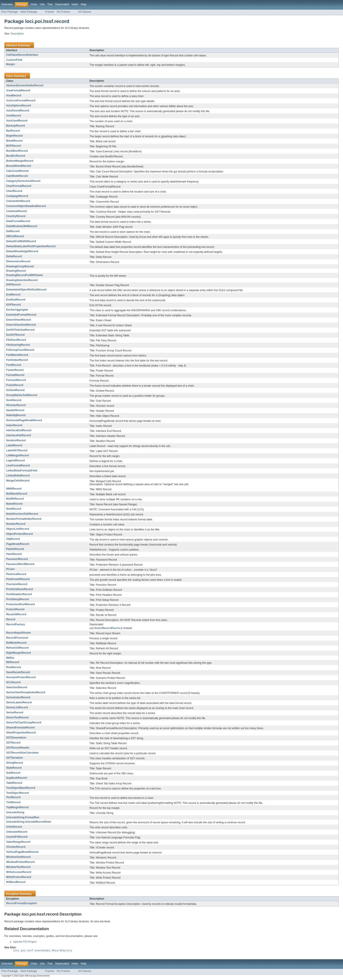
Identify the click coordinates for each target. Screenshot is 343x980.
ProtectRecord (15, 609)
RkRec (10, 658)
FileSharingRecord (18, 345)
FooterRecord (15, 370)
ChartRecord (14, 191)
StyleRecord (14, 768)
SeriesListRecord (17, 708)
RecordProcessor (17, 638)
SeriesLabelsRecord (19, 703)
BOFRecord (14, 146)
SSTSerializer (15, 758)
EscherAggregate (17, 310)
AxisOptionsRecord (18, 106)
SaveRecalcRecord (18, 672)
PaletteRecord (15, 549)
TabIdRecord (14, 783)
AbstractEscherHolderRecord (25, 85)
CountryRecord (16, 216)
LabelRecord (14, 445)
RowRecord (14, 667)
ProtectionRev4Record (20, 604)
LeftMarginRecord (17, 455)
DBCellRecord (15, 236)
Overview (7, 4)
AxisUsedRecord (17, 121)
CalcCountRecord (17, 171)
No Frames (63, 12)
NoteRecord (14, 509)
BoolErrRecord (16, 156)
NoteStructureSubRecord (22, 514)
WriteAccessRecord (19, 872)
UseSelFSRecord (17, 837)
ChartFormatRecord (19, 186)
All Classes (85, 12)
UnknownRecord (17, 832)
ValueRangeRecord (18, 842)
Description (17, 34)
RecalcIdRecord (16, 614)
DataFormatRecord (18, 221)
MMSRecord (14, 489)
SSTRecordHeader (18, 748)
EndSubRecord (16, 300)
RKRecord (13, 662)
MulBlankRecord (17, 494)
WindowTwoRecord (18, 867)
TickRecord (13, 803)
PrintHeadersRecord (19, 594)
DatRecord (13, 231)
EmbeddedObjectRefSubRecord (26, 290)
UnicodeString (15, 813)
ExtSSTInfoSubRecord (20, 330)
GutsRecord (14, 400)
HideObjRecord (16, 415)
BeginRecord (14, 136)
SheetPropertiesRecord (21, 733)
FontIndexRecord (17, 360)
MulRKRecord (15, 499)
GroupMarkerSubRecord (22, 395)
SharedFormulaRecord (20, 728)
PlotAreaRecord (16, 574)
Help (83, 4)
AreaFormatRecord (18, 90)
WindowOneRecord (18, 857)
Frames (50, 12)
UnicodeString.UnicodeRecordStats (29, 822)
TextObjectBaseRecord (21, 788)
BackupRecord (16, 126)
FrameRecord (15, 385)
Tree (50, 4)
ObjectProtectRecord (19, 534)
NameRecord (14, 504)
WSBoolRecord (16, 882)
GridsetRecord (15, 390)
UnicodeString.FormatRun (23, 818)
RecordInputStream (18, 633)
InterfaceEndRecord (19, 430)
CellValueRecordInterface (22, 55)
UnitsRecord (14, 827)
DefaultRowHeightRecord (22, 251)
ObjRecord (13, 539)
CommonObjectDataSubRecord (26, 206)
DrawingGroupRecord (20, 266)
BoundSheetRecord (18, 166)
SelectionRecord (17, 688)
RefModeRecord (16, 643)
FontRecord (14, 365)
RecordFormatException (22, 904)
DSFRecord (13, 285)
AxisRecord (14, 116)
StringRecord (15, 763)
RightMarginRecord (18, 653)
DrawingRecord (16, 271)
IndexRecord (14, 425)
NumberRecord (16, 524)
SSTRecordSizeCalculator (22, 753)
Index (75, 4)
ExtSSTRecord (15, 335)
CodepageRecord (17, 196)
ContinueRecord (17, 211)
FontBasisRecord (17, 355)
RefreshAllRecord (17, 648)
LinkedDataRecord (18, 476)
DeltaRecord (14, 256)
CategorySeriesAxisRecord (23, 181)
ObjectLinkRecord (18, 529)
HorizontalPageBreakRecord (24, 420)
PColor (10, 569)
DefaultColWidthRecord (21, 241)
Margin (10, 64)
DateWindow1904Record (22, 226)
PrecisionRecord (17, 584)
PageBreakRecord (18, 544)
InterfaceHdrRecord (19, 435)
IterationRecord (16, 440)
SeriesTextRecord (17, 718)
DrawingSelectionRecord (22, 280)
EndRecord (13, 295)
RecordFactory (16, 624)
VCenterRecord (16, 847)
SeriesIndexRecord (18, 698)
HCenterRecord (16, 405)
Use (42, 4)
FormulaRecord (16, 380)
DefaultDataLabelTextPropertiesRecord (31, 246)
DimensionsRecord (18, 261)
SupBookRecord (17, 778)
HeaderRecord (15, 410)
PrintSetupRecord (17, 599)
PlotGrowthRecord (18, 579)
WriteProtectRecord (19, 877)
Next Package (29, 12)
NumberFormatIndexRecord (24, 519)
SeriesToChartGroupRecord (24, 723)
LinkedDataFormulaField (22, 471)
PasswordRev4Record (20, 564)
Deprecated (62, 4)
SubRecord (13, 773)
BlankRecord (14, 141)
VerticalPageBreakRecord (22, 852)
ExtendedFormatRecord (21, 315)
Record (11, 619)
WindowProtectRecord (20, 862)
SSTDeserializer (16, 738)
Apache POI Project (25, 942)
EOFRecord (13, 305)
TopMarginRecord (17, 808)
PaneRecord (14, 554)
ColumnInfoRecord (18, 201)
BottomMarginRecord (20, 161)
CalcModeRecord (17, 176)
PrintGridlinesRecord (19, 589)
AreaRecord (14, 96)
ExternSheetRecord (18, 320)
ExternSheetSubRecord (21, 325)
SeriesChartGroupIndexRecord (26, 693)
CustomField (14, 60)
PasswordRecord (17, 559)
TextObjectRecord (17, 793)
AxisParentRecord (18, 111)
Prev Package (10, 12)
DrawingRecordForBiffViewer (25, 275)
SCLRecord (13, 683)
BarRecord (13, 131)
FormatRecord (15, 375)
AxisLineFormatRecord (21, 101)
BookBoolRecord (17, 151)
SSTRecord (13, 743)
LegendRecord (15, 460)
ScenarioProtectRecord (21, 678)
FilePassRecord (16, 340)
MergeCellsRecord (18, 481)
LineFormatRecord (18, 466)
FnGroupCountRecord (20, 350)
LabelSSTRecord (17, 450)
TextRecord (13, 798)
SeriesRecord (15, 713)
